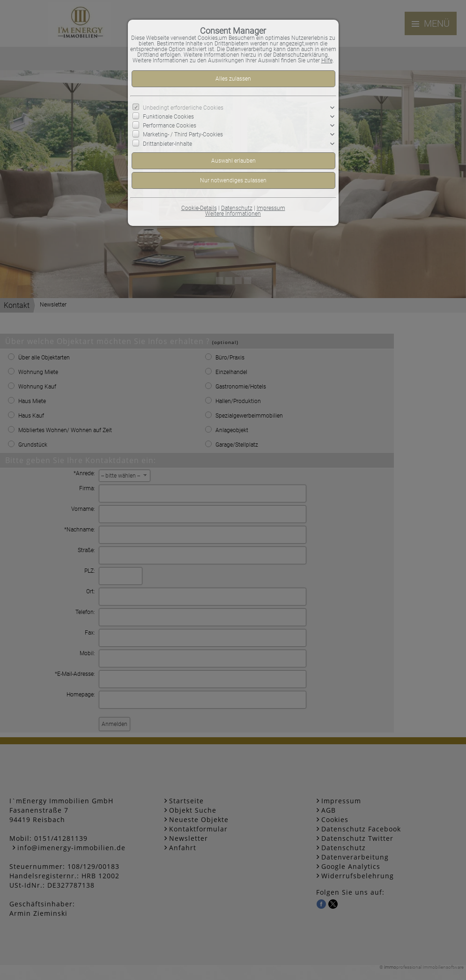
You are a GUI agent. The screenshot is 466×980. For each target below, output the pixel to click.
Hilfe (327, 60)
